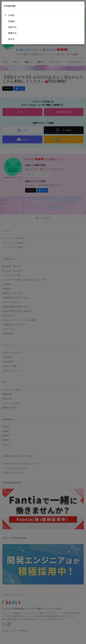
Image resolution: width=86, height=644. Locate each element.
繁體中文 (12, 33)
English (12, 21)
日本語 (11, 15)
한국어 (11, 39)
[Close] (81, 5)
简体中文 (12, 27)
